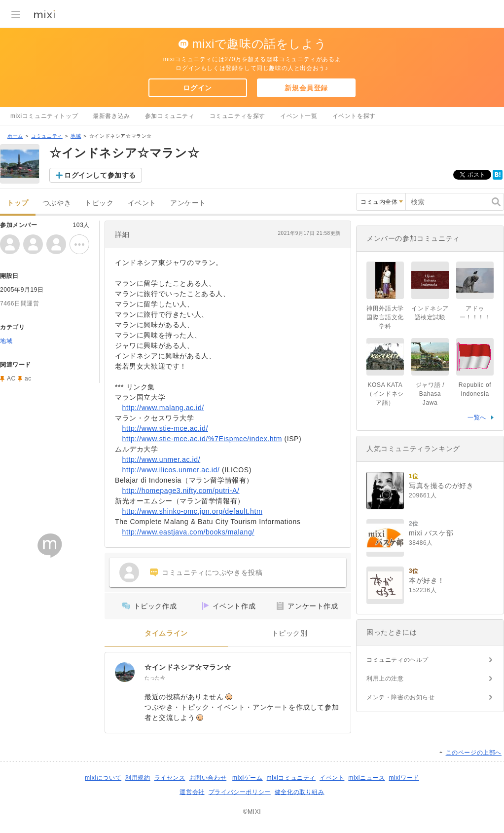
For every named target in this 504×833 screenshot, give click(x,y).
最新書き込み (111, 116)
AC (11, 379)
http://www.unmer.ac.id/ (162, 459)
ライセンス (170, 778)
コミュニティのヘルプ (397, 660)
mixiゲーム (248, 778)
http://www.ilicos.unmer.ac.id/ (171, 470)
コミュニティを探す (237, 116)
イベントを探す (354, 116)
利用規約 (138, 778)
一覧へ (477, 417)
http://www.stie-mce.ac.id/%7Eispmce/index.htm (202, 439)
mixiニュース (366, 778)
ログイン (197, 88)
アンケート (188, 203)
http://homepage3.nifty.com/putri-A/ (181, 491)
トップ (18, 203)
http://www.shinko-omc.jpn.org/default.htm (193, 511)
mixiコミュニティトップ (44, 116)
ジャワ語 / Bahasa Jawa (430, 394)
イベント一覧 (299, 116)
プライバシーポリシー (240, 792)
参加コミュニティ (170, 116)
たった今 (155, 678)
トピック (99, 203)
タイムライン (166, 633)
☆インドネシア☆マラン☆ (188, 667)
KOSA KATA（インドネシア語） (385, 394)
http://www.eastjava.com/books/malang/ (188, 532)
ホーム (15, 136)
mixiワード (404, 778)
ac (28, 379)
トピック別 (290, 633)
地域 (76, 136)
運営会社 (192, 792)
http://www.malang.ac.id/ (163, 408)
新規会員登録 (306, 88)
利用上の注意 (385, 679)
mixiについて (103, 778)
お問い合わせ (208, 778)
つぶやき (57, 203)
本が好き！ (427, 580)
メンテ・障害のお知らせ (401, 697)
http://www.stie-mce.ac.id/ (165, 428)
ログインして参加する (100, 175)
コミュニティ (47, 136)
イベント (142, 203)
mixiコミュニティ (291, 778)
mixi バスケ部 (431, 533)
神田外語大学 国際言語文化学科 (388, 317)
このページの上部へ (474, 753)
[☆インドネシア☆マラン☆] (125, 672)
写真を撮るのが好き (441, 486)
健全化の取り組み (300, 792)
